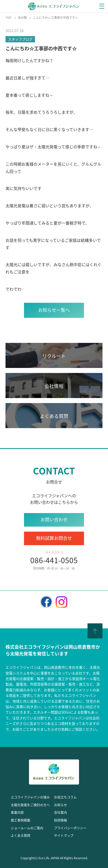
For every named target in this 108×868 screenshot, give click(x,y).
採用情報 (60, 820)
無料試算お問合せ (54, 538)
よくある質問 (20, 835)
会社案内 (60, 812)
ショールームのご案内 (27, 828)
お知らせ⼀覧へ (54, 310)
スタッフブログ (20, 39)
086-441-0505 (54, 560)
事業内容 (17, 812)
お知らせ (60, 805)
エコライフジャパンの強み (30, 797)
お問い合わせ (54, 519)
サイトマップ (64, 835)
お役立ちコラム (65, 797)
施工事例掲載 (20, 820)
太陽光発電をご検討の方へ (30, 805)
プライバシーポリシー (70, 828)
